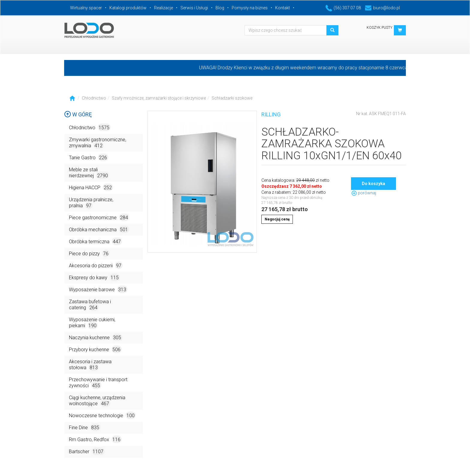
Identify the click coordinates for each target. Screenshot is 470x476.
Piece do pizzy (89, 253)
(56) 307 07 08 (343, 8)
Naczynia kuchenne (96, 337)
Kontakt (283, 8)
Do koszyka (373, 184)
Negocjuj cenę (277, 219)
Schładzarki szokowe (232, 98)
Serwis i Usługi (194, 8)
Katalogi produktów (128, 8)
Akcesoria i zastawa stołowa (90, 365)
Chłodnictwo (94, 98)
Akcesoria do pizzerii (96, 265)
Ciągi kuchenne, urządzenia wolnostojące (97, 401)
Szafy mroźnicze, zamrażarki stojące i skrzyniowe (159, 98)
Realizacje (164, 8)
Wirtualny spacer (86, 8)
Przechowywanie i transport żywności (98, 383)
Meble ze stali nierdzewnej (89, 173)
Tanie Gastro (89, 157)
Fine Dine (85, 427)
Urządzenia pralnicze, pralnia (91, 203)
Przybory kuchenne (95, 349)
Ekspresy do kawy (94, 277)
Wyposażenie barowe (98, 289)
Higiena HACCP (91, 187)
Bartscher (87, 451)
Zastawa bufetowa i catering (90, 305)
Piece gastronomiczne (99, 217)
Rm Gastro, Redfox (95, 439)
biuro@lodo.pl (382, 8)
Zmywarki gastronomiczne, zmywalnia (98, 143)
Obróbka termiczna (95, 241)
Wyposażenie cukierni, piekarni (92, 323)
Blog (220, 8)
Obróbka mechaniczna (99, 229)
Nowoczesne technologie (102, 415)
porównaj (364, 193)
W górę (78, 114)
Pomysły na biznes (250, 8)
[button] (400, 30)
